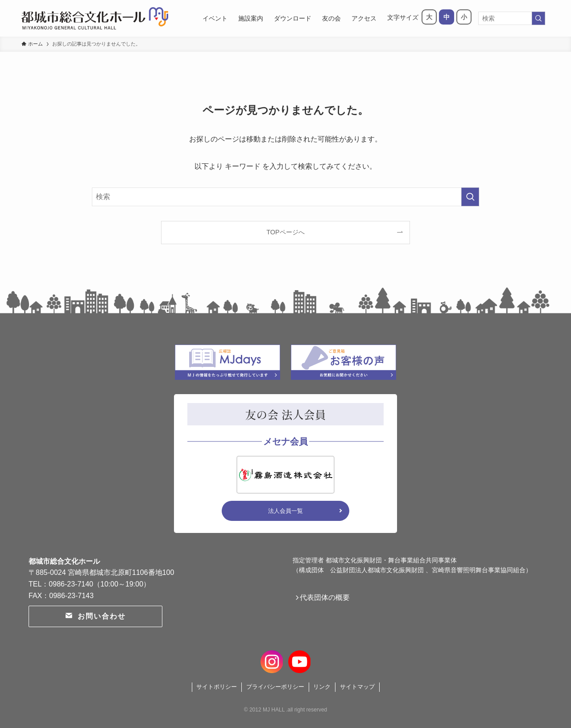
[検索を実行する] (538, 18)
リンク (322, 687)
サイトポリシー (217, 687)
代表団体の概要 (328, 599)
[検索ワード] (512, 18)
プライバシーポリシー (275, 687)
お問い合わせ (95, 616)
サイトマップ (357, 687)
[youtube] (299, 661)
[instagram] (272, 661)
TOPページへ (285, 232)
